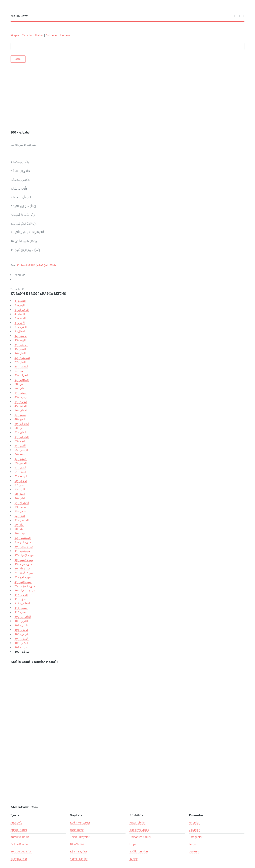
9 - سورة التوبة (23, 542)
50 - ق (18, 428)
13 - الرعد (20, 340)
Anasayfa (16, 822)
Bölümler (194, 830)
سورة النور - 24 (23, 582)
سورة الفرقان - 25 (25, 586)
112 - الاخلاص (22, 603)
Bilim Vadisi (77, 844)
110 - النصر (21, 612)
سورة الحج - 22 (23, 577)
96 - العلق (20, 498)
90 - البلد (19, 525)
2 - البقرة (20, 305)
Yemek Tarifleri (79, 859)
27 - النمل (20, 362)
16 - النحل (20, 353)
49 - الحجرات (22, 424)
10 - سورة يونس (24, 546)
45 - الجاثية (21, 406)
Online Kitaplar (20, 844)
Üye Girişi (195, 851)
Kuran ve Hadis (20, 837)
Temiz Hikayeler (80, 837)
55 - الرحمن (21, 450)
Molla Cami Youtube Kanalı (34, 662)
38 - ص (19, 384)
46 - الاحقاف (21, 410)
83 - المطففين (23, 538)
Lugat (133, 844)
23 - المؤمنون (22, 358)
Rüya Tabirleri (138, 822)
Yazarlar (28, 35)
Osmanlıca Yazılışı (140, 837)
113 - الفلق (21, 599)
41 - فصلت (21, 393)
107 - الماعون (22, 625)
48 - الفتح (20, 419)
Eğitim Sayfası (78, 851)
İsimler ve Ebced (139, 830)
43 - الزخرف (21, 397)
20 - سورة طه (22, 568)
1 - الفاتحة (20, 301)
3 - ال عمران (22, 310)
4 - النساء (20, 314)
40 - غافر (20, 388)
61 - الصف (20, 467)
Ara (18, 59)
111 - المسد (21, 608)
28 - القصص (21, 366)
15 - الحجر (20, 349)
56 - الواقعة (21, 454)
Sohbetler (52, 35)
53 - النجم (20, 441)
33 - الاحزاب (21, 375)
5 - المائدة (20, 318)
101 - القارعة (22, 647)
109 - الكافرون (23, 617)
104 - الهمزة (22, 638)
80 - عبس (20, 533)
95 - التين (20, 489)
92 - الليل (20, 516)
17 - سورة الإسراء (24, 555)
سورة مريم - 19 (23, 564)
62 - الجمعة (21, 476)
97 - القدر (20, 485)
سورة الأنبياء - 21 (24, 573)
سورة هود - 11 (23, 551)
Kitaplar (15, 35)
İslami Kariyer (19, 859)
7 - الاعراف (21, 327)
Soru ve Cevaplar (21, 851)
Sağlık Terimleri (139, 851)
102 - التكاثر (21, 643)
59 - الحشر (21, 463)
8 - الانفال (20, 331)
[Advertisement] (128, 96)
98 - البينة (20, 494)
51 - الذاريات (22, 437)
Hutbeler (66, 35)
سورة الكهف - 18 (24, 560)
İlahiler (134, 859)
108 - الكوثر (21, 621)
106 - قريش (21, 630)
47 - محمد (20, 415)
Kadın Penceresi (80, 822)
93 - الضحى (21, 507)
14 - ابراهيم (21, 344)
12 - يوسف (21, 336)
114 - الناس (21, 595)
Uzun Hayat (77, 830)
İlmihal (39, 35)
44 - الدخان (21, 402)
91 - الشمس (22, 520)
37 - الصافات (22, 380)
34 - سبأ (19, 371)
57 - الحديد (21, 459)
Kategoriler (196, 837)
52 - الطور (20, 432)
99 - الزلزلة (21, 481)
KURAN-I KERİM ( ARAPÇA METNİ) (36, 265)
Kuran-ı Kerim (19, 830)
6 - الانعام (20, 323)
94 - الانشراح (22, 503)
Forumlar (194, 822)
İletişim (193, 844)
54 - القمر (20, 445)
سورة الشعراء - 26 (25, 590)
